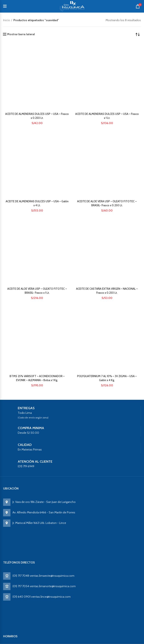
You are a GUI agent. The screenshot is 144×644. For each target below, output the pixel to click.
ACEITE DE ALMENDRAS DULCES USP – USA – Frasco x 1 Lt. (107, 57)
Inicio (7, 20)
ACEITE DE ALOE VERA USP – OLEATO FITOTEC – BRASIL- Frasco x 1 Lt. (37, 119)
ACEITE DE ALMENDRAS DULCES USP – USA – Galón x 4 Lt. (37, 82)
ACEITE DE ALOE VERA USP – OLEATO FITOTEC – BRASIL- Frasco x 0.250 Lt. (107, 86)
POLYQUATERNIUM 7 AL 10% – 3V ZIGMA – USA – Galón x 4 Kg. (107, 186)
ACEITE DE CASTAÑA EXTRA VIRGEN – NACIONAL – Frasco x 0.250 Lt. (107, 143)
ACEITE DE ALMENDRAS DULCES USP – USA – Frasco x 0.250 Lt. (37, 53)
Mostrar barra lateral (21, 34)
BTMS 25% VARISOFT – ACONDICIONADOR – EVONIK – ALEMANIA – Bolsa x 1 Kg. (37, 195)
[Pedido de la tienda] (138, 34)
